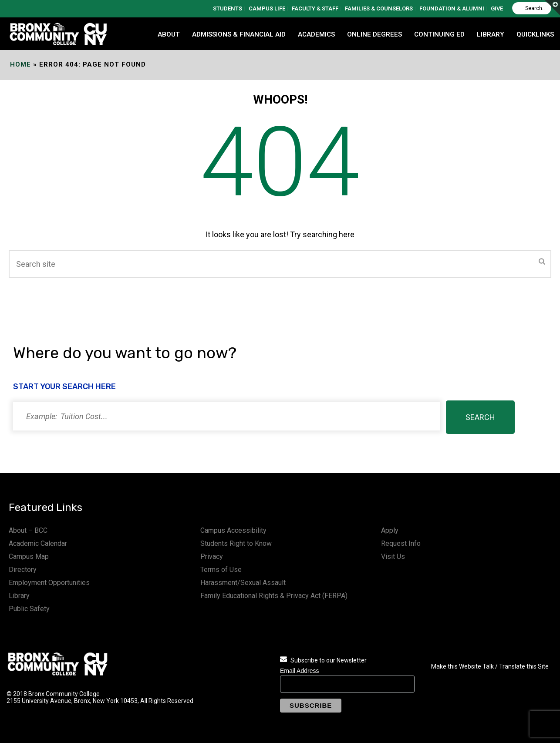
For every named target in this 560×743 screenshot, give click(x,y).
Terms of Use (221, 570)
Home (20, 64)
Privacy (212, 556)
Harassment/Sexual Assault (243, 583)
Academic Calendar (38, 543)
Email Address (299, 671)
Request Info (401, 543)
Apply (390, 530)
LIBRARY (491, 34)
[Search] (532, 8)
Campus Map (29, 556)
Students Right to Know (236, 543)
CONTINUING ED (439, 34)
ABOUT (169, 34)
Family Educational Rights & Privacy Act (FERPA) (274, 596)
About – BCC (28, 530)
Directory (23, 570)
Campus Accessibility (233, 530)
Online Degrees (374, 34)
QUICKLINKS (535, 34)
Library (19, 596)
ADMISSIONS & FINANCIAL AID (239, 34)
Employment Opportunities (49, 583)
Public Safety (29, 609)
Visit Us (393, 556)
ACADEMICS (316, 34)
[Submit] (542, 262)
